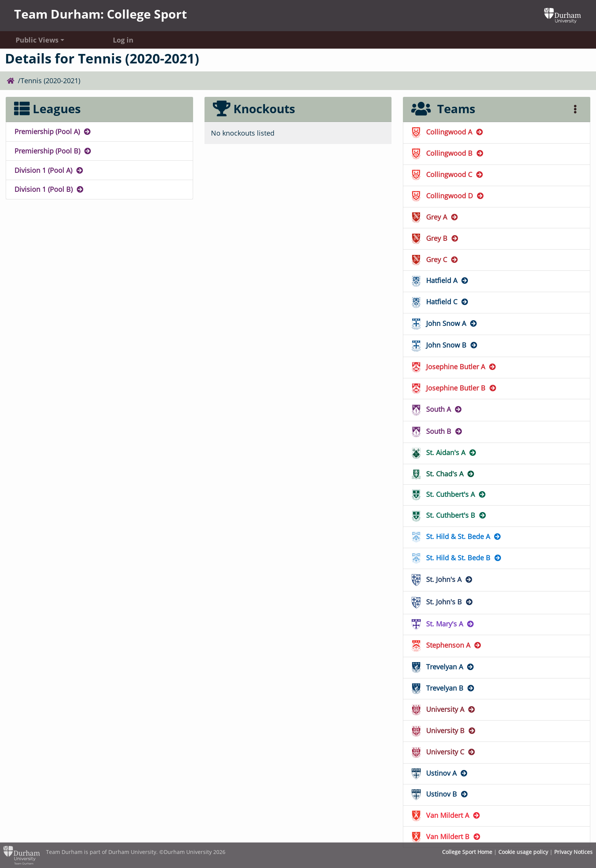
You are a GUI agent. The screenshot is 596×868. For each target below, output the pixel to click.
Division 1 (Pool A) (49, 170)
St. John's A (442, 579)
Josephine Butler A (454, 367)
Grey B (435, 238)
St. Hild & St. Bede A (457, 536)
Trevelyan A (443, 667)
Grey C (435, 259)
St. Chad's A (443, 474)
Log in (123, 40)
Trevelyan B (443, 688)
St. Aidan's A (444, 452)
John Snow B (445, 345)
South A (437, 409)
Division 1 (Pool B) (49, 189)
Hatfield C (440, 302)
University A (444, 709)
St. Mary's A (443, 624)
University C (444, 752)
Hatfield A (440, 280)
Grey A (435, 217)
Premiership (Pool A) (53, 131)
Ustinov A (440, 773)
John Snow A (445, 323)
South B (437, 431)
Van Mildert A (446, 815)
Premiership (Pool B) (53, 151)
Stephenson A (447, 645)
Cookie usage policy (523, 852)
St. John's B (443, 602)
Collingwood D (448, 196)
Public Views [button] (37, 40)
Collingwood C (448, 174)
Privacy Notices (573, 852)
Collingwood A (448, 132)
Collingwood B (448, 153)
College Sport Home (467, 852)
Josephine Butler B (454, 388)
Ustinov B (440, 794)
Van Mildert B (446, 836)
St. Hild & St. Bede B (457, 558)
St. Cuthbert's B (449, 515)
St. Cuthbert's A (449, 494)
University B (444, 730)
